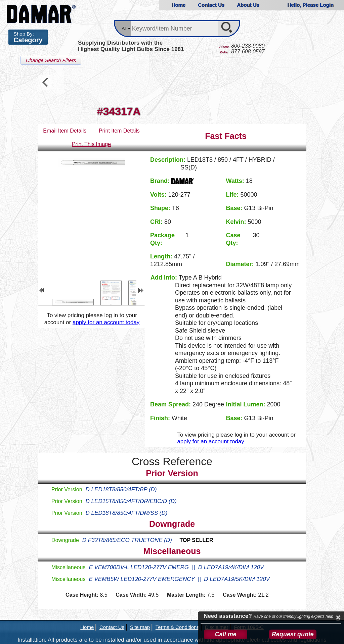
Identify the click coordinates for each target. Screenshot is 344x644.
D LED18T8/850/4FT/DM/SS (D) (127, 513)
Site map (140, 627)
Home (178, 5)
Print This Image (91, 144)
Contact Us (211, 5)
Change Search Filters (51, 60)
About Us (248, 5)
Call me (226, 634)
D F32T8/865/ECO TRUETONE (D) (148, 540)
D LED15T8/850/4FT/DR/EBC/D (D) (131, 501)
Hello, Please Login (310, 5)
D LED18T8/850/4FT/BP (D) (121, 489)
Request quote (293, 634)
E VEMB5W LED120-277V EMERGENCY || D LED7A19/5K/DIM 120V (179, 579)
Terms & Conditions (177, 627)
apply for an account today (106, 322)
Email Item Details (65, 131)
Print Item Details (119, 131)
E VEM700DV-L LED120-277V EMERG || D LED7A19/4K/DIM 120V (176, 567)
